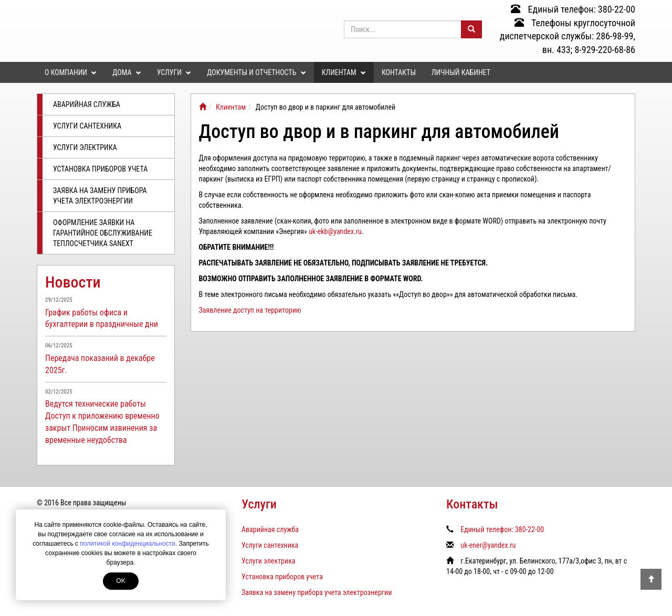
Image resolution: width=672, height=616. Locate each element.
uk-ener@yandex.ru (488, 545)
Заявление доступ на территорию (250, 310)
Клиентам (344, 72)
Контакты (399, 72)
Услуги (174, 72)
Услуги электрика (85, 147)
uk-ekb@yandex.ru (335, 231)
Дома (127, 72)
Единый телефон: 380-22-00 (573, 9)
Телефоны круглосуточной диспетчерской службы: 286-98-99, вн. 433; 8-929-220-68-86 (568, 36)
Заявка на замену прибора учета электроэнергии (100, 196)
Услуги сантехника (87, 126)
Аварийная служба (87, 104)
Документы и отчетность (256, 72)
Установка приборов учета (100, 169)
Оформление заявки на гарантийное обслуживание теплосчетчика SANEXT (103, 233)
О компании (71, 72)
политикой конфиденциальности (127, 544)
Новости (73, 282)
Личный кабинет (461, 72)
